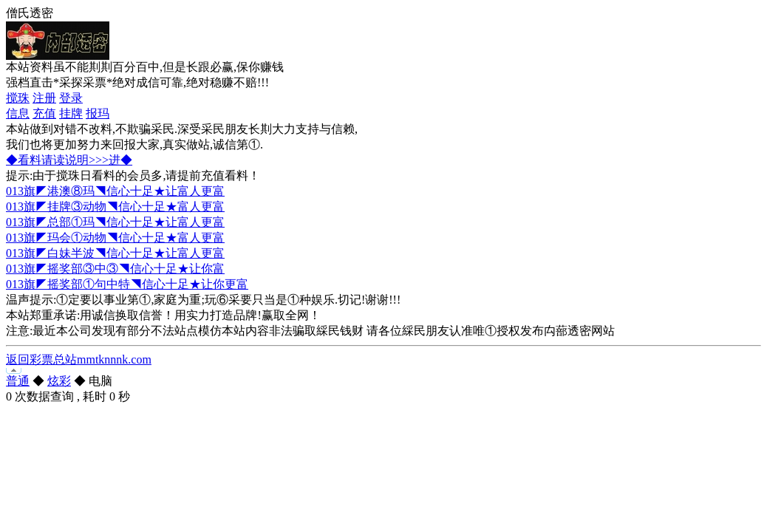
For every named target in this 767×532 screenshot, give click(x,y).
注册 (44, 98)
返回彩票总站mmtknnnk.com (79, 359)
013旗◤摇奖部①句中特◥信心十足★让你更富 (127, 284)
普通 (18, 381)
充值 (44, 113)
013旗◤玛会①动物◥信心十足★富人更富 (115, 238)
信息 (18, 113)
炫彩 (59, 381)
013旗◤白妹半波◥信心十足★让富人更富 (115, 253)
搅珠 (18, 98)
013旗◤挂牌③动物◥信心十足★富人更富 (115, 207)
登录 (71, 98)
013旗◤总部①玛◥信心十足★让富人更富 (115, 222)
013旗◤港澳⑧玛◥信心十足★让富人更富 (115, 191)
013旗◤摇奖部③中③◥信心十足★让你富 (115, 269)
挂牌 (71, 113)
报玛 (98, 113)
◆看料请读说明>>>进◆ (69, 160)
